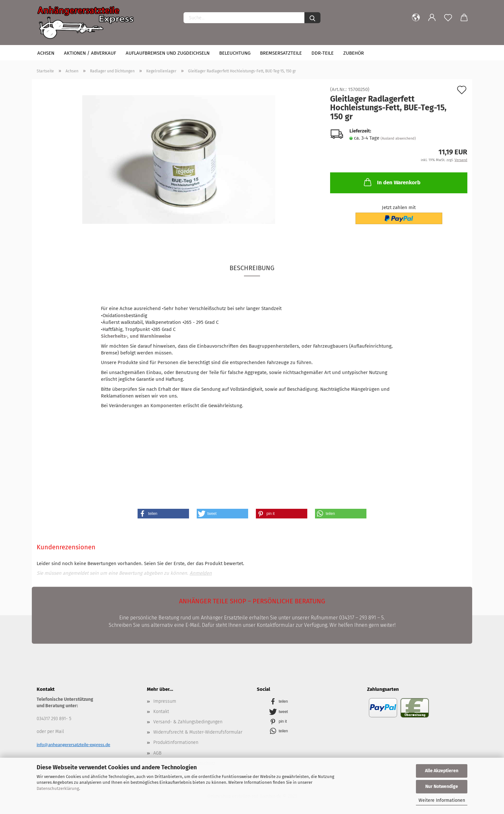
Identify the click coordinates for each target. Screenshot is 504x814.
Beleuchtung (235, 53)
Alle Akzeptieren (442, 771)
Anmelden (201, 573)
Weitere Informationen (442, 800)
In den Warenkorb (392, 182)
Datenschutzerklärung (58, 788)
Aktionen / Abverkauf (90, 53)
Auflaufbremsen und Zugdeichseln (168, 53)
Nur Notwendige (442, 787)
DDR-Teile (323, 53)
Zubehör (354, 53)
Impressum (165, 701)
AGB (157, 753)
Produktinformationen (176, 742)
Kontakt (161, 712)
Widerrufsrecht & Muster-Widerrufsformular (198, 732)
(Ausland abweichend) (398, 138)
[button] (163, 514)
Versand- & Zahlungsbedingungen (188, 722)
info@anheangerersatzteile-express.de (73, 745)
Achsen (46, 53)
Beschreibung (252, 268)
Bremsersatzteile (281, 53)
